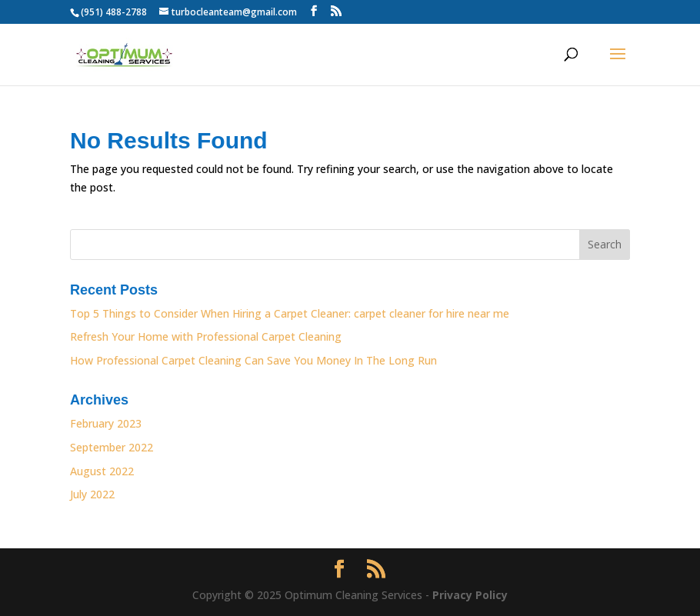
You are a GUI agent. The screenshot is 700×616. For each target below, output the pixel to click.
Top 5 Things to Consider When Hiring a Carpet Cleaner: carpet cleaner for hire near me (290, 313)
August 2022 (102, 471)
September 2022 (112, 447)
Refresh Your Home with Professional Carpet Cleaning (207, 336)
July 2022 (92, 494)
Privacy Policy (470, 595)
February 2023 (106, 423)
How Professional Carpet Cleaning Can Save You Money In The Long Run (253, 360)
